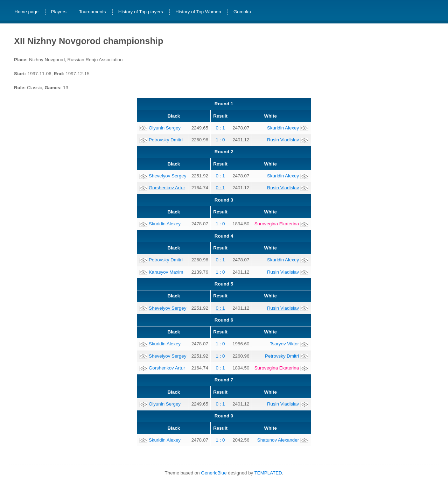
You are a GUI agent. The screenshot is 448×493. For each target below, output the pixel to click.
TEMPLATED (268, 473)
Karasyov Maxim (166, 272)
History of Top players (141, 12)
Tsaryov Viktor (284, 344)
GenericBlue (214, 473)
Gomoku (242, 12)
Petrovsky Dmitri (166, 140)
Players (59, 12)
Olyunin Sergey (165, 128)
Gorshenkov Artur (167, 188)
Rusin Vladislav (283, 140)
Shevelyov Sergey (167, 176)
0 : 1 (220, 128)
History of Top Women (198, 12)
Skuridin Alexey (283, 128)
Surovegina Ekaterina (277, 224)
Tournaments (92, 12)
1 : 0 (220, 140)
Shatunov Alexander (278, 440)
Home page (26, 12)
